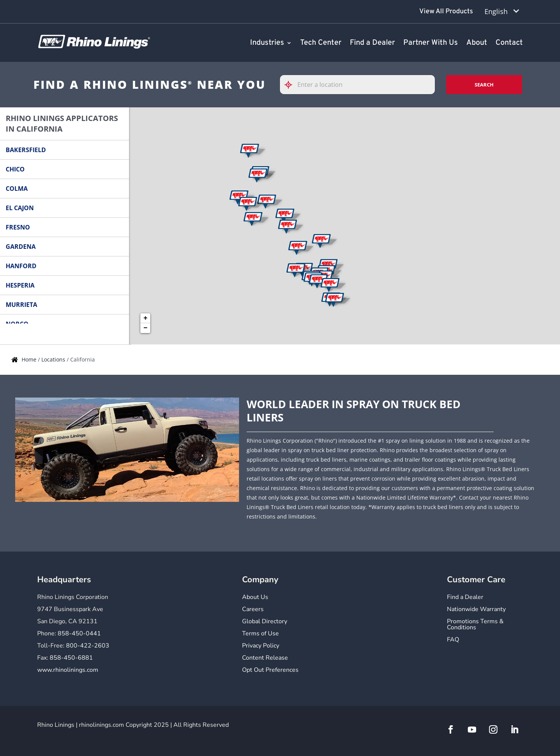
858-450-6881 (71, 658)
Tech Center (321, 43)
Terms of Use (260, 634)
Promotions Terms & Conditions (475, 625)
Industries (267, 43)
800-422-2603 (88, 646)
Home (30, 359)
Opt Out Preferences (270, 670)
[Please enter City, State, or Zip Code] (357, 85)
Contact (509, 43)
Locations (54, 359)
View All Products (446, 12)
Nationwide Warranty (476, 610)
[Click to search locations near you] (291, 85)
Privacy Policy (261, 646)
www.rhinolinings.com (68, 670)
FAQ (453, 640)
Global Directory (265, 622)
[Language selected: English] (502, 12)
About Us (255, 598)
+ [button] (146, 318)
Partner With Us (431, 43)
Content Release (265, 658)
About (477, 43)
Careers (253, 610)
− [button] (146, 328)
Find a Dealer (372, 43)
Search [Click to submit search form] (484, 85)
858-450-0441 (79, 633)
